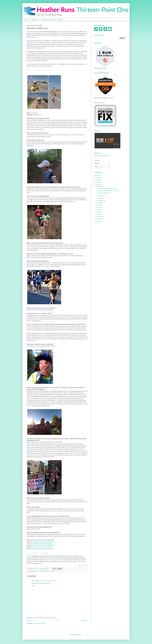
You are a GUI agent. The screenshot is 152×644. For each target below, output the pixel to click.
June (99, 207)
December (100, 186)
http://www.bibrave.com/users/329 (42, 547)
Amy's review (49, 560)
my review (57, 560)
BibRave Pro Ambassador (37, 571)
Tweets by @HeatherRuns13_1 (102, 156)
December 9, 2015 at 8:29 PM (48, 581)
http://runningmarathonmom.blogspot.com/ (42, 549)
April (99, 212)
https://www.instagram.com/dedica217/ (44, 545)
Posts (98, 163)
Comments (99, 167)
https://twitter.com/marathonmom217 (42, 543)
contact (60, 20)
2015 (98, 184)
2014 (98, 222)
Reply (33, 586)
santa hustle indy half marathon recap (107, 188)
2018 (98, 177)
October (100, 198)
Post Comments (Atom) (40, 623)
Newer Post (30, 620)
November (100, 196)
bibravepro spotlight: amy (104, 193)
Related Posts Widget (83, 566)
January (100, 219)
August (99, 203)
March (99, 214)
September (101, 200)
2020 (98, 175)
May (99, 210)
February (100, 216)
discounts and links (48, 20)
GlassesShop (36, 581)
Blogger (79, 635)
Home (57, 620)
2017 (98, 180)
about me (35, 20)
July (99, 205)
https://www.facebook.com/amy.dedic (44, 542)
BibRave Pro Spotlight (49, 571)
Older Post (84, 620)
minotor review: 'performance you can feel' (108, 191)
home (27, 20)
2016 (98, 182)
